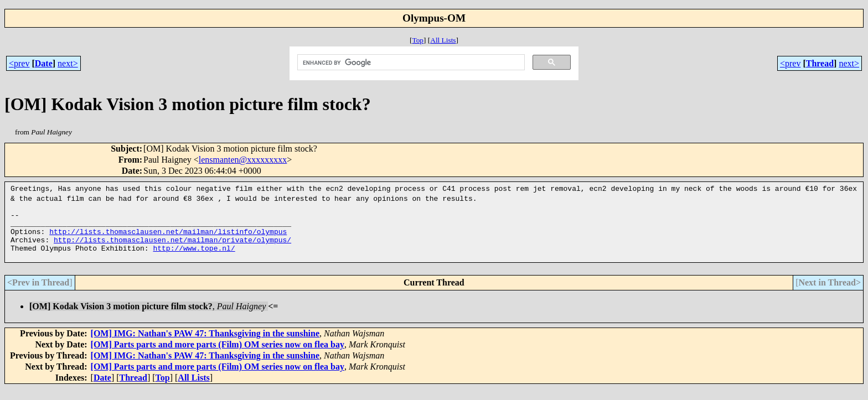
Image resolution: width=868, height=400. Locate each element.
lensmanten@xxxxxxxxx (243, 160)
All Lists (443, 40)
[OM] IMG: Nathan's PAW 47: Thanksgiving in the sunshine (205, 345)
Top (418, 40)
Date (44, 63)
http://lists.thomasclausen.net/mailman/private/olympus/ (172, 248)
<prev (19, 63)
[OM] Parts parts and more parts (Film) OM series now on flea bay (218, 356)
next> (68, 63)
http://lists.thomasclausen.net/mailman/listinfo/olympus (168, 238)
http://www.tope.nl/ (194, 258)
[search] (410, 63)
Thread (820, 63)
